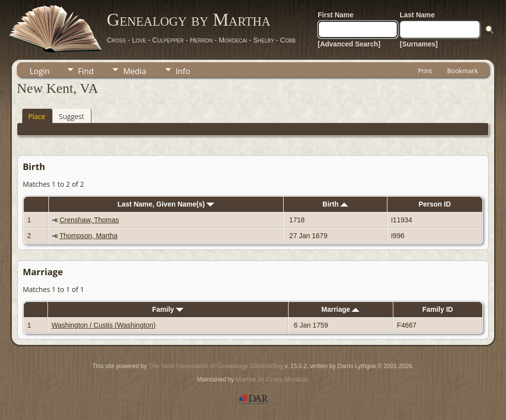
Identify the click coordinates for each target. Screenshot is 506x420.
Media (134, 71)
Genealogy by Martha (189, 20)
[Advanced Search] (349, 44)
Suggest (71, 116)
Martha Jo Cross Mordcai (272, 379)
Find (86, 71)
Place (37, 116)
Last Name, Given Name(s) (166, 204)
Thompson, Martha (88, 236)
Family (168, 309)
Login (40, 71)
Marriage (340, 309)
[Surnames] (419, 44)
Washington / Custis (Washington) (104, 325)
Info (183, 71)
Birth (336, 204)
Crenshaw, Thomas (89, 220)
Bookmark (463, 71)
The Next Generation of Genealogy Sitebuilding (215, 366)
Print (425, 71)
